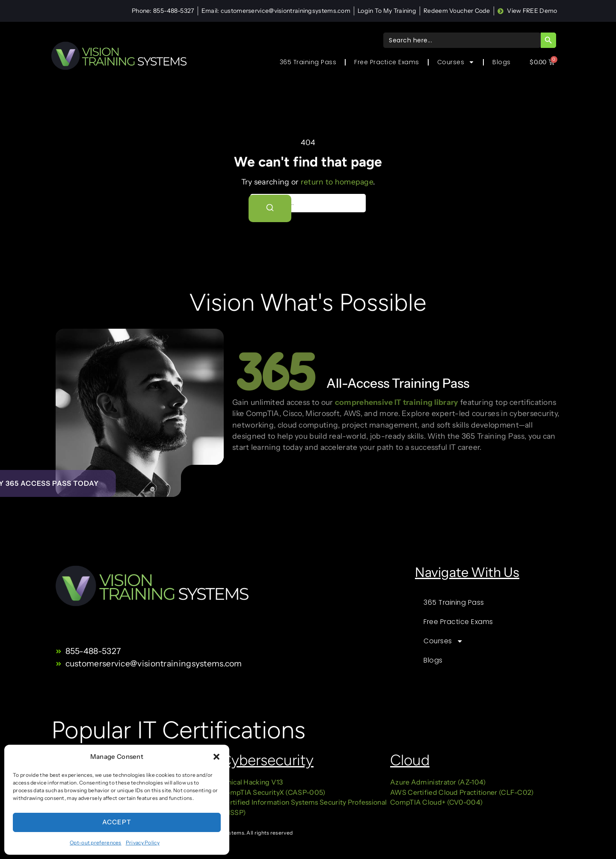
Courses (456, 62)
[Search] (270, 208)
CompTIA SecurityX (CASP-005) (273, 792)
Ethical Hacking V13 (253, 782)
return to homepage (337, 182)
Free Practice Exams (387, 62)
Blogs (502, 62)
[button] (216, 757)
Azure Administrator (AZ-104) (438, 782)
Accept (117, 822)
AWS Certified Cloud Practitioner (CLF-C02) (462, 792)
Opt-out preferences (96, 843)
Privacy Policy (143, 843)
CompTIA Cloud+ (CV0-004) (436, 802)
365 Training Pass (308, 62)
